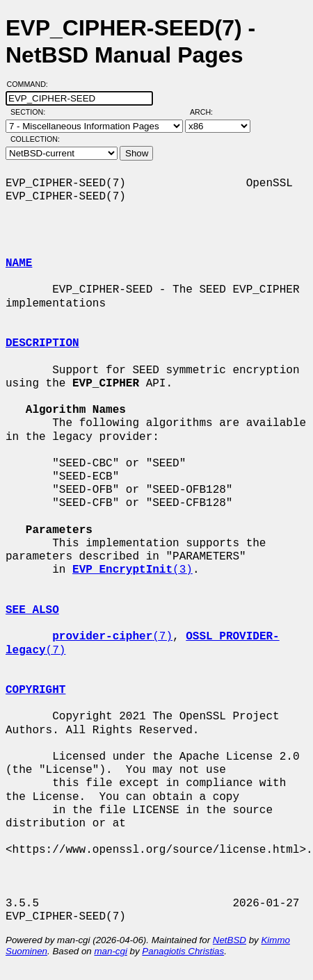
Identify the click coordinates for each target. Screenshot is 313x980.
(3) (133, 570)
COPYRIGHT (35, 690)
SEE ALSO (32, 610)
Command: (32, 84)
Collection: (35, 139)
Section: (31, 112)
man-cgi (110, 951)
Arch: (208, 112)
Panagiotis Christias (183, 951)
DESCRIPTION (42, 343)
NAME (19, 263)
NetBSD (230, 940)
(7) (112, 637)
